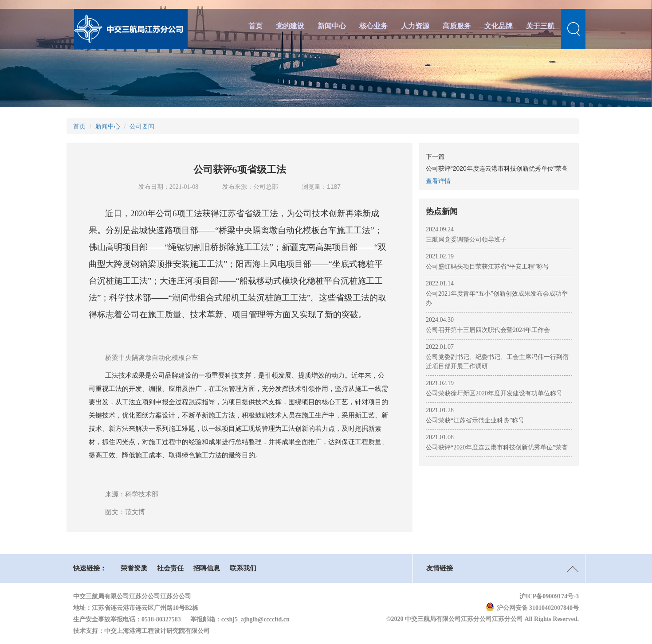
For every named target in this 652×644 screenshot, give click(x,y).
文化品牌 (499, 26)
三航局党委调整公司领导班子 (466, 240)
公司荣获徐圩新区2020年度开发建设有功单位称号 (494, 393)
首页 (255, 26)
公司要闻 (142, 126)
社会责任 (170, 568)
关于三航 (540, 26)
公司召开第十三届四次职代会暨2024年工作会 (488, 330)
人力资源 (415, 26)
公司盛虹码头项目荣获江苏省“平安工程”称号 (487, 267)
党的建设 (290, 26)
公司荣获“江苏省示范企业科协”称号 (475, 420)
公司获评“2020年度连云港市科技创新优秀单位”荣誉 (497, 447)
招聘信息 (207, 568)
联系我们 (243, 568)
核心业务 (373, 26)
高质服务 (457, 26)
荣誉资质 (134, 568)
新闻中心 (332, 26)
